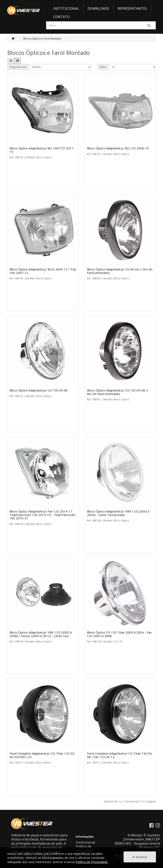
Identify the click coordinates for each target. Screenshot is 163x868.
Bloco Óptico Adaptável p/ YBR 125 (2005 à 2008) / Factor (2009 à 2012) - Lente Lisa (41, 634)
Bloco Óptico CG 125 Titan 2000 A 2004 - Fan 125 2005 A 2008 (119, 634)
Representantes (132, 8)
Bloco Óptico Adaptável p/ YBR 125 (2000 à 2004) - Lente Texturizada (118, 513)
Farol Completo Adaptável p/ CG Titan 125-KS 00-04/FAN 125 (42, 755)
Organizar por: (18, 67)
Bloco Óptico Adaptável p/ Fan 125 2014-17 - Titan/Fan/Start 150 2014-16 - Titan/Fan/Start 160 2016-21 (42, 515)
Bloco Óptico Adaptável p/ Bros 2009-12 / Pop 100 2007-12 (43, 271)
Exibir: (103, 67)
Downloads (98, 8)
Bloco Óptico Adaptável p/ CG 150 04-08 (39, 390)
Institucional (66, 8)
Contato (61, 17)
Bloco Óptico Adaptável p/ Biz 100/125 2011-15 (42, 150)
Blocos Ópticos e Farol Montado (42, 39)
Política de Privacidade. (92, 862)
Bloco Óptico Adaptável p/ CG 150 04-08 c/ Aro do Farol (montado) (118, 392)
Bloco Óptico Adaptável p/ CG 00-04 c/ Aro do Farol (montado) (120, 271)
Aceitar (140, 857)
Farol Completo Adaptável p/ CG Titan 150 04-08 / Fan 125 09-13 (120, 755)
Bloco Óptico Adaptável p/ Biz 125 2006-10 (118, 148)
